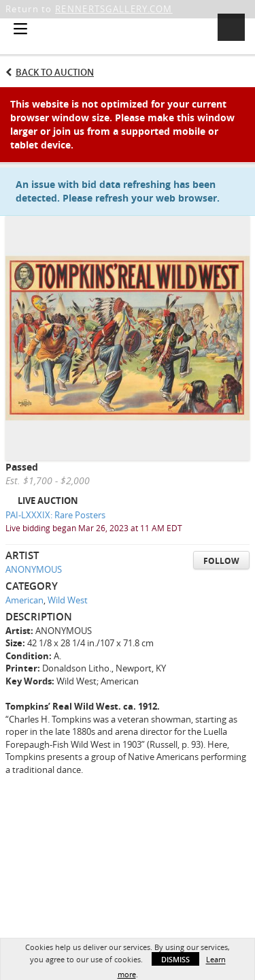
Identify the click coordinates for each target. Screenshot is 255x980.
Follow (221, 561)
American (24, 600)
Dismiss (175, 959)
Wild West (68, 600)
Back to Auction (55, 72)
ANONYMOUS (34, 569)
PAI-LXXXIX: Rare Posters (55, 515)
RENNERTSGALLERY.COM (114, 9)
